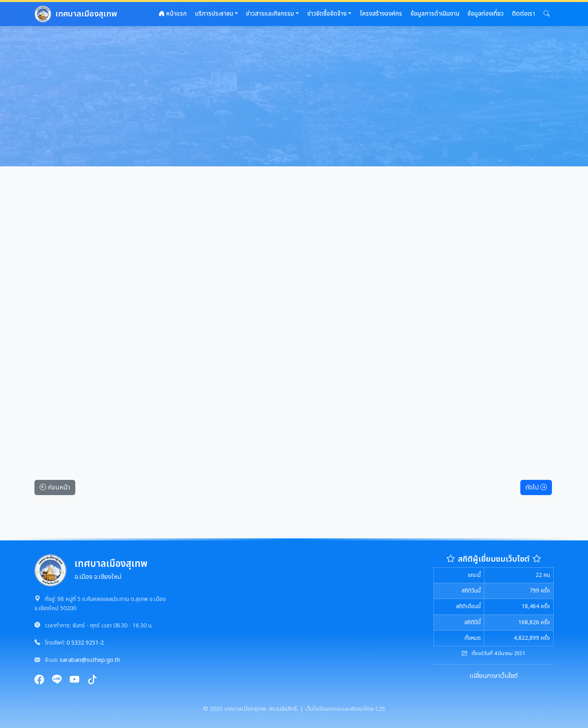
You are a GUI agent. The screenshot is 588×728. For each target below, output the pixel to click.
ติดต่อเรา (524, 14)
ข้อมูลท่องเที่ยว (485, 14)
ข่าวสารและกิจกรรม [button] (270, 14)
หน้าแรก (173, 14)
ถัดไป (536, 487)
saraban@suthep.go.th (90, 660)
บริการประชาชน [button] (214, 14)
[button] (547, 14)
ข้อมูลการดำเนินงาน (435, 14)
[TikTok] (92, 680)
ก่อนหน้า (55, 487)
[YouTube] (75, 680)
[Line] (57, 680)
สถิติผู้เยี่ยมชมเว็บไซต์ (494, 559)
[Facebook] (39, 680)
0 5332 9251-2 (85, 643)
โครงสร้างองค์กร (381, 14)
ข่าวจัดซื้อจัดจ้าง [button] (327, 14)
